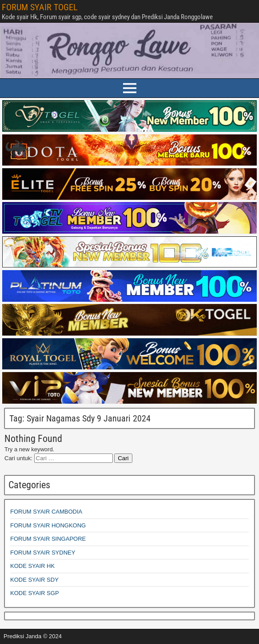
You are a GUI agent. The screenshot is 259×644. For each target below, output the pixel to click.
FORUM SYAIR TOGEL (40, 7)
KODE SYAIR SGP (35, 593)
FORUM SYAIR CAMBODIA (46, 512)
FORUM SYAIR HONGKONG (48, 525)
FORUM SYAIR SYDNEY (43, 553)
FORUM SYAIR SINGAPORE (48, 539)
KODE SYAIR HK (32, 566)
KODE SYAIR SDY (34, 580)
